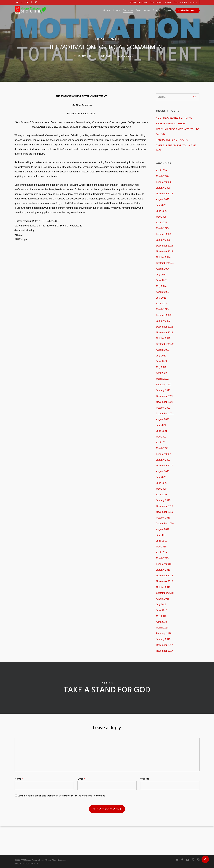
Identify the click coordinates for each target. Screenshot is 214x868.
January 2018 (163, 639)
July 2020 (161, 477)
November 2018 (165, 581)
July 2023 (161, 298)
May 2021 (161, 437)
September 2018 (165, 593)
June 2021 (162, 431)
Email (81, 779)
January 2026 (163, 188)
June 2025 (162, 211)
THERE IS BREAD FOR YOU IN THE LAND (176, 148)
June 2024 (162, 280)
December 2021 (165, 396)
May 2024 (161, 286)
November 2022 (165, 332)
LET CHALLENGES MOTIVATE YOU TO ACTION (178, 132)
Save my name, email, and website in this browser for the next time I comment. (61, 796)
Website (145, 779)
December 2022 (165, 327)
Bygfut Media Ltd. (32, 863)
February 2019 (164, 564)
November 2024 (165, 251)
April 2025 (161, 223)
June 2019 (162, 541)
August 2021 (163, 419)
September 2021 (165, 414)
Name (19, 779)
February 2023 (164, 315)
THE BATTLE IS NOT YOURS (172, 140)
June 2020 (162, 483)
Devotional (107, 39)
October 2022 (163, 338)
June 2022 (162, 361)
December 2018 (165, 576)
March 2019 (162, 558)
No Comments (125, 56)
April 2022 (161, 373)
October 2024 (163, 257)
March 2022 (162, 379)
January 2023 (163, 321)
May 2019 (161, 547)
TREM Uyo (88, 56)
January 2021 (163, 460)
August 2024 (163, 269)
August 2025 (163, 199)
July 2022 (161, 356)
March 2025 (162, 228)
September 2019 (165, 523)
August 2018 (163, 599)
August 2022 (163, 350)
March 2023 (162, 309)
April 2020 (161, 495)
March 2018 (162, 628)
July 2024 (161, 275)
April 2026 (161, 170)
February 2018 (164, 633)
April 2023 (161, 304)
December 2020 (165, 466)
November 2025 (165, 194)
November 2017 (165, 651)
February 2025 (164, 234)
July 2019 (161, 535)
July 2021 (161, 425)
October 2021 (163, 408)
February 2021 (164, 454)
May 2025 (161, 217)
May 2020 (161, 489)
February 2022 (164, 385)
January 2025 (163, 240)
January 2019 (163, 570)
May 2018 (161, 616)
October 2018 (163, 587)
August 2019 (163, 529)
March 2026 (162, 176)
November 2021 (165, 402)
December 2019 (165, 506)
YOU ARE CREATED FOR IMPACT (175, 118)
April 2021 (161, 442)
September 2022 (165, 344)
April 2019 (161, 552)
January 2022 (163, 390)
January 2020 (163, 500)
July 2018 (161, 605)
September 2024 (165, 263)
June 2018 (162, 610)
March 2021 (162, 448)
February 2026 (164, 182)
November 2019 (165, 512)
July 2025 (161, 205)
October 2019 (163, 518)
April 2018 (161, 622)
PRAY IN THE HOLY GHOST (171, 124)
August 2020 (163, 471)
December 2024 (165, 246)
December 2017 (165, 645)
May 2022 (161, 367)
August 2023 (163, 292)
